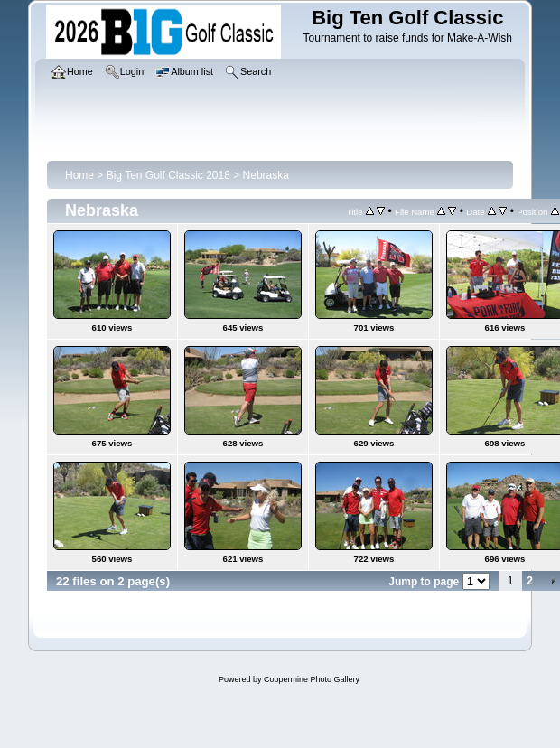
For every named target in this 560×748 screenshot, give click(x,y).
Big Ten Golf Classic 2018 (168, 175)
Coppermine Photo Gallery (312, 679)
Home (79, 175)
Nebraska (266, 175)
